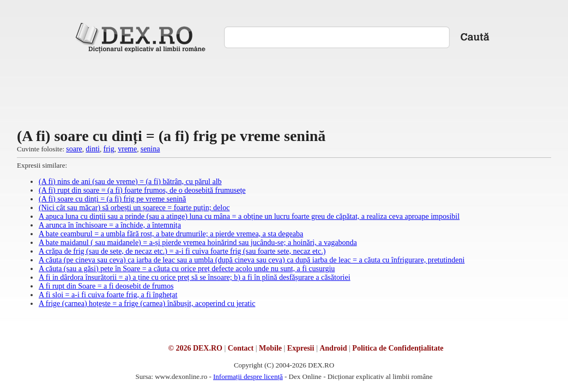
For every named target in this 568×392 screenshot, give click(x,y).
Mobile (270, 348)
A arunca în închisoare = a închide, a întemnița (110, 225)
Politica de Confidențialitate (398, 348)
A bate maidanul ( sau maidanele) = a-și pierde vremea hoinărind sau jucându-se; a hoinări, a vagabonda (198, 243)
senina (150, 149)
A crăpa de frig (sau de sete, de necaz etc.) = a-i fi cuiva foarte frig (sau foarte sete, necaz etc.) (182, 251)
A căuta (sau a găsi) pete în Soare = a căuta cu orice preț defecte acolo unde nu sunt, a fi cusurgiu (187, 269)
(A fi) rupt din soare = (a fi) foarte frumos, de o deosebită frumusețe (142, 190)
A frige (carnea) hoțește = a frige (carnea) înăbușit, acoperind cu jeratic (147, 304)
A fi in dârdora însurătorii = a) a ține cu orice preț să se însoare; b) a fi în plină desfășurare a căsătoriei (195, 277)
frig (109, 149)
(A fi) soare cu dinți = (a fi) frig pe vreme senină (112, 199)
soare (74, 149)
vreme (127, 149)
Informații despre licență (248, 376)
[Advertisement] (284, 89)
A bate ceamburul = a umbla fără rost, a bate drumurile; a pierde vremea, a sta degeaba (171, 234)
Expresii (301, 348)
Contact (241, 348)
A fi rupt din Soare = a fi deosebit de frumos (106, 286)
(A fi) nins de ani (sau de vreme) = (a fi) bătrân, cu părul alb (130, 182)
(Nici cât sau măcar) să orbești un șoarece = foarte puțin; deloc (134, 208)
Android (333, 348)
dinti (93, 149)
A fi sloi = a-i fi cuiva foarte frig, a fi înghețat (108, 295)
